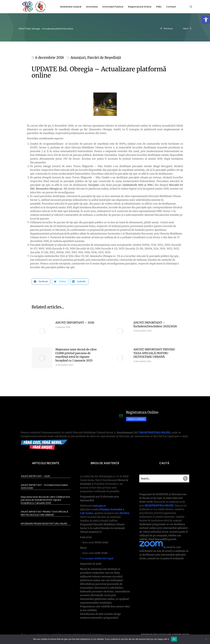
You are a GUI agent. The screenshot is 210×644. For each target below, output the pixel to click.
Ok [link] (174, 639)
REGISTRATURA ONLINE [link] (155, 432)
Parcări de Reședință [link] (104, 58)
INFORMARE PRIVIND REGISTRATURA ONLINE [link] (44, 523)
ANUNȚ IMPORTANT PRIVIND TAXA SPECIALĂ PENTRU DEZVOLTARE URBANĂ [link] (154, 353)
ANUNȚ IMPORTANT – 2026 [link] (75, 323)
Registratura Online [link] (142, 412)
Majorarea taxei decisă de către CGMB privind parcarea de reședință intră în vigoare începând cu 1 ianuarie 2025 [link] (76, 355)
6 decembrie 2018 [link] (50, 58)
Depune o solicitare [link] (136, 419)
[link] (206, 20)
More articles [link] (169, 381)
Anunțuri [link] (78, 58)
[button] (41, 282)
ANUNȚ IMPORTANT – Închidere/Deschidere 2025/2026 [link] (155, 324)
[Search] (185, 478)
